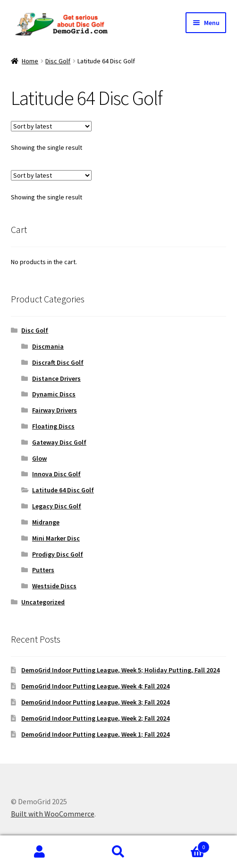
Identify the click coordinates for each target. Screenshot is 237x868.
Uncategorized (43, 602)
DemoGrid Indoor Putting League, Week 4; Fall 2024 (95, 686)
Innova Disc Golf (56, 474)
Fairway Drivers (55, 410)
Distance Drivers (56, 378)
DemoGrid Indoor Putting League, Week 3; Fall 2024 (95, 702)
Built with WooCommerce (53, 814)
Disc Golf (58, 61)
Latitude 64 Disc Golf (63, 490)
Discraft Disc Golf (58, 362)
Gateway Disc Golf (59, 442)
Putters (43, 570)
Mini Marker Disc (56, 538)
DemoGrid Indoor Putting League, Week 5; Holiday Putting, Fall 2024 (120, 670)
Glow (39, 458)
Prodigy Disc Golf (58, 554)
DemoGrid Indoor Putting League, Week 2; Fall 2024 (95, 718)
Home (30, 61)
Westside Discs (54, 586)
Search (118, 852)
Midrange (46, 522)
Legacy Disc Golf (57, 506)
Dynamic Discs (54, 394)
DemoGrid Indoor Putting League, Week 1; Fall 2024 (95, 734)
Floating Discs (53, 426)
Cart (184, 845)
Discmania (48, 346)
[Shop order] (51, 126)
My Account (39, 852)
